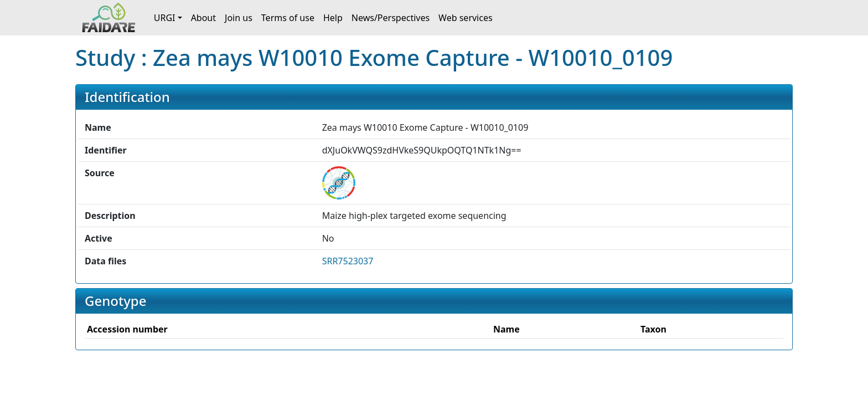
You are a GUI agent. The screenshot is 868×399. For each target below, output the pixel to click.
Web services (466, 18)
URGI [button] (165, 18)
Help (333, 18)
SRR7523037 (348, 261)
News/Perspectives (391, 18)
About (203, 18)
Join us (239, 18)
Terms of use (288, 18)
